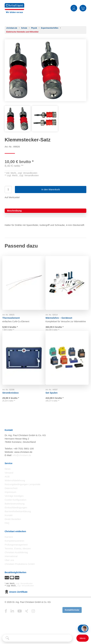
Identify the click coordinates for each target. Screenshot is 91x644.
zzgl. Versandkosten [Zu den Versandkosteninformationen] (24, 589)
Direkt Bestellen (13, 525)
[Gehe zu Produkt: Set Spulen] (67, 359)
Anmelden (74, 8)
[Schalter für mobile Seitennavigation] (83, 638)
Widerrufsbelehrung (15, 486)
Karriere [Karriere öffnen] (9, 543)
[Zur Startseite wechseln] (14, 5)
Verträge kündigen (14, 502)
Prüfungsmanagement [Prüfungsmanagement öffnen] (16, 551)
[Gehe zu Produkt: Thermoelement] (24, 280)
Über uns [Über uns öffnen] (9, 566)
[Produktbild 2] (45, 108)
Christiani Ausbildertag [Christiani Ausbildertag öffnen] (16, 558)
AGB (7, 483)
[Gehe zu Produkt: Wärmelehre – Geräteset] (67, 280)
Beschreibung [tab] (14, 211)
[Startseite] (12, 28)
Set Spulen (54, 391)
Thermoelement (13, 312)
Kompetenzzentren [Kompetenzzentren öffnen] (14, 547)
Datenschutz (11, 494)
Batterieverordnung (15, 510)
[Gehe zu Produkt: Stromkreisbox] (24, 359)
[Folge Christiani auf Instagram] (33, 617)
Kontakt (9, 521)
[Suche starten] (7, 638)
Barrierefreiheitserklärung (18, 517)
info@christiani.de (22, 461)
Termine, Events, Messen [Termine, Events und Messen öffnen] (18, 555)
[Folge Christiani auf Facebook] (6, 617)
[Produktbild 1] (18, 108)
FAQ (7, 529)
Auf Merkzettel (12, 197)
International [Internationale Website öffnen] (11, 562)
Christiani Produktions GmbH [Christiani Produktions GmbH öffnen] (20, 570)
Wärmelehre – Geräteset (61, 312)
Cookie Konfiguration (15, 506)
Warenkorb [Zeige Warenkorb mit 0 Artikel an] (83, 8)
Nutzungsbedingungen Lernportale (23, 490)
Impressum (10, 498)
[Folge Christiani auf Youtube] (20, 617)
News (8, 475)
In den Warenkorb (51, 189)
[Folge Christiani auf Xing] (27, 617)
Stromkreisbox (13, 391)
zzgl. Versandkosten (28, 173)
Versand (9, 479)
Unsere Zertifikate (16, 598)
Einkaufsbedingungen (16, 514)
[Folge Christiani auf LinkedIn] (12, 617)
